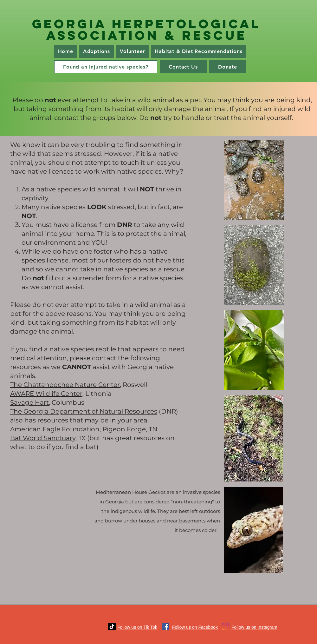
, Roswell (133, 385)
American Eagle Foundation (55, 429)
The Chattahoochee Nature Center (65, 385)
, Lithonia (97, 394)
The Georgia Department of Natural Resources (84, 411)
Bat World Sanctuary (43, 438)
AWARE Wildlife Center (46, 394)
